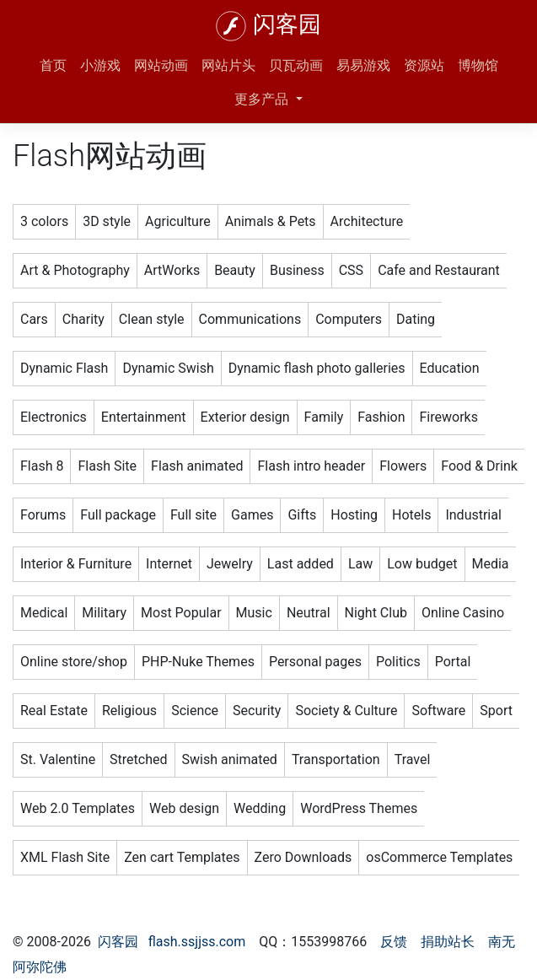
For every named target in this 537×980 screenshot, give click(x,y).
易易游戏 (363, 65)
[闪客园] (231, 26)
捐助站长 (448, 942)
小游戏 (100, 65)
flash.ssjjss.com (197, 942)
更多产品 (263, 99)
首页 (53, 65)
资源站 (424, 65)
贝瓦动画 (296, 65)
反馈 (394, 942)
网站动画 (161, 65)
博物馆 (478, 65)
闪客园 (287, 24)
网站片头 (228, 65)
